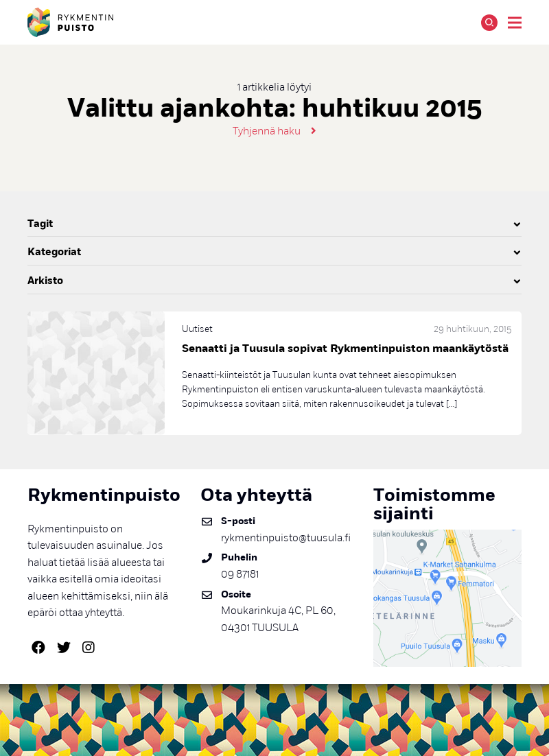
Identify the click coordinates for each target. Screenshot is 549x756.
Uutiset (197, 329)
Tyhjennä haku (267, 131)
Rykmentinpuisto (70, 22)
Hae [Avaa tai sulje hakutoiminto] (489, 23)
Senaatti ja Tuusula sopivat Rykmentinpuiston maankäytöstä (345, 349)
